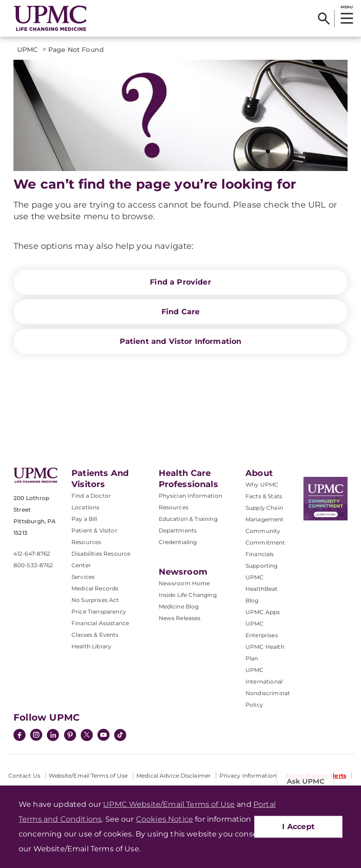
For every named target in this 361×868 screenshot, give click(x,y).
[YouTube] (103, 736)
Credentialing (178, 542)
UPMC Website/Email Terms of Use (169, 804)
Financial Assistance (100, 623)
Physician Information (190, 496)
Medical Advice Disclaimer (174, 776)
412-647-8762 (32, 554)
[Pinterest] (70, 736)
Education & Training (188, 519)
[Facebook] (19, 736)
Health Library (91, 646)
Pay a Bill (84, 519)
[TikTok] (120, 735)
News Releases (180, 618)
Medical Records (95, 588)
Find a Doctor (91, 496)
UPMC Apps (263, 612)
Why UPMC (262, 485)
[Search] (324, 19)
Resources (174, 507)
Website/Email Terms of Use (88, 776)
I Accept (298, 827)
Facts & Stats (264, 496)
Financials (260, 554)
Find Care (180, 312)
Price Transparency (99, 611)
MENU (346, 7)
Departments (178, 530)
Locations (85, 507)
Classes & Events (95, 635)
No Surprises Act (95, 600)
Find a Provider (180, 282)
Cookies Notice (164, 819)
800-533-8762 (33, 565)
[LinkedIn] (53, 736)
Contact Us (24, 776)
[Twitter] (87, 735)
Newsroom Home (184, 583)
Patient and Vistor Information (181, 341)
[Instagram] (36, 736)
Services (83, 577)
